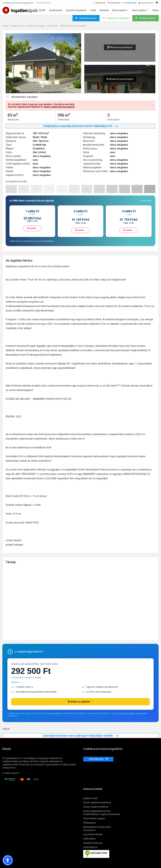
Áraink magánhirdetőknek (96, 807)
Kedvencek (101, 3)
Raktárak (104, 10)
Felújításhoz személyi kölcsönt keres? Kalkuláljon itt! (80, 126)
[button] (8, 860)
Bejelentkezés (147, 3)
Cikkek (155, 10)
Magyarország (18, 26)
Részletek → (32, 228)
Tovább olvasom (11, 773)
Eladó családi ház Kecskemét (73, 26)
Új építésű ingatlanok (76, 10)
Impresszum (89, 830)
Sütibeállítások (90, 847)
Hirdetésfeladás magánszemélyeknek (102, 814)
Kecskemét (52, 26)
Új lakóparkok (56, 10)
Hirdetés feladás (147, 18)
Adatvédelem (90, 839)
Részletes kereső (88, 18)
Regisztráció (131, 3)
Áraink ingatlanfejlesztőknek (97, 811)
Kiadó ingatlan (139, 10)
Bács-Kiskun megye (36, 26)
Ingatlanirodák (90, 798)
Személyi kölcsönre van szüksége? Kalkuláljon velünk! (80, 736)
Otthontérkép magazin (94, 818)
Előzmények (115, 3)
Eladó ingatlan (119, 10)
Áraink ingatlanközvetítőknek (97, 803)
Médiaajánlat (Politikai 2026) (97, 827)
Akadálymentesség (93, 843)
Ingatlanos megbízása (118, 18)
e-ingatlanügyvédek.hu (29, 652)
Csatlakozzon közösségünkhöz (18, 3)
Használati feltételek (93, 834)
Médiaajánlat (89, 823)
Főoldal (6, 26)
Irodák (93, 10)
